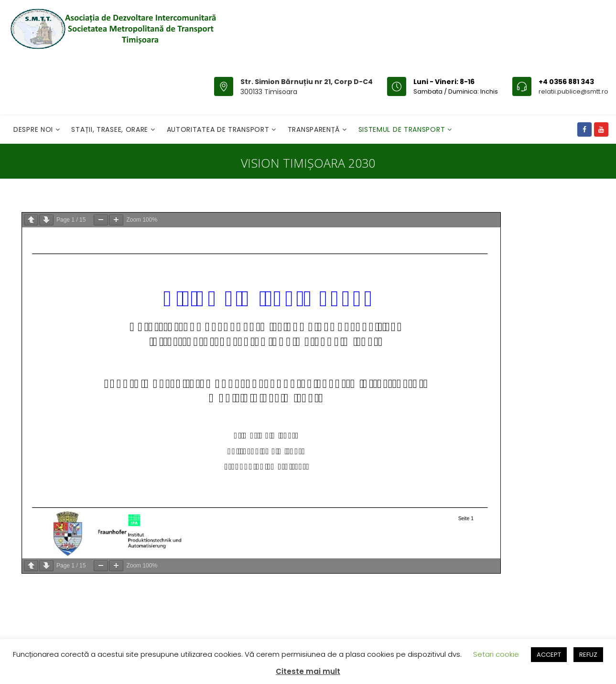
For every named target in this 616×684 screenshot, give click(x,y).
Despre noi (34, 129)
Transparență (315, 129)
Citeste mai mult (308, 671)
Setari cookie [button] (496, 654)
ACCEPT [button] (549, 655)
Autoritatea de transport (219, 129)
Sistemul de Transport (403, 129)
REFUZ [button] (588, 655)
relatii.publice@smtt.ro (573, 91)
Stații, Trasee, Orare (111, 129)
